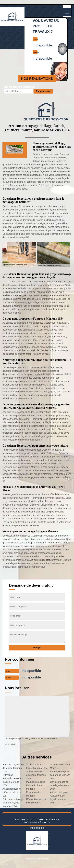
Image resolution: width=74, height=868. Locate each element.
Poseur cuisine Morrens (34, 794)
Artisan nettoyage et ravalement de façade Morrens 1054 (60, 797)
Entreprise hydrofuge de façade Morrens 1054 (13, 768)
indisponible (42, 45)
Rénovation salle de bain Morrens (36, 801)
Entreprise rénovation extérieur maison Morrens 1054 (13, 780)
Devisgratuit (62, 49)
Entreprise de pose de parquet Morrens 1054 (60, 775)
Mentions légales (37, 822)
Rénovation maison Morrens (60, 766)
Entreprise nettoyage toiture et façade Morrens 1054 (13, 803)
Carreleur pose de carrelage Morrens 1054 (59, 785)
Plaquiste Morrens (36, 782)
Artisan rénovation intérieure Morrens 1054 (12, 792)
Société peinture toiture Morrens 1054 (37, 766)
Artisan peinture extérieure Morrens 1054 (36, 775)
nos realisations (37, 79)
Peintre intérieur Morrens (34, 787)
